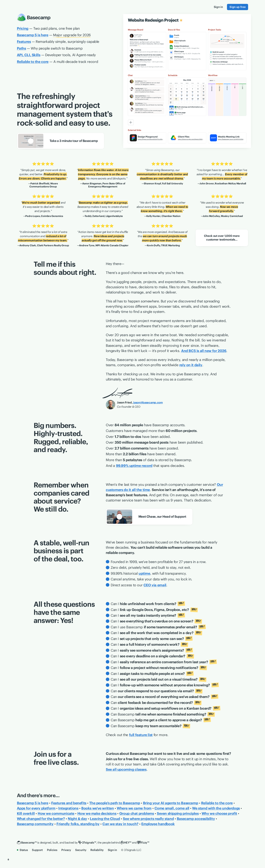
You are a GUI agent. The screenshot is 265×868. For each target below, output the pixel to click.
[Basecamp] (27, 843)
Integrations (68, 808)
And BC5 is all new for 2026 (204, 351)
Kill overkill (26, 813)
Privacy (66, 850)
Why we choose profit (219, 813)
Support (37, 850)
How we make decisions (97, 813)
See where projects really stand (148, 819)
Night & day (77, 819)
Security (81, 850)
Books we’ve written (98, 808)
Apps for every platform (36, 808)
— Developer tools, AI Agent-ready (56, 55)
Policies (52, 850)
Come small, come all (172, 808)
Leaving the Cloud (105, 819)
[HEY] (126, 843)
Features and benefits (69, 803)
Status (22, 850)
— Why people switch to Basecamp (50, 48)
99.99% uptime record (134, 466)
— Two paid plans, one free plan (48, 28)
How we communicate (56, 813)
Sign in (112, 850)
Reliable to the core (217, 803)
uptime (144, 573)
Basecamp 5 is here (33, 803)
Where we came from (134, 808)
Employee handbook (158, 824)
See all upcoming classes (126, 769)
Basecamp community (35, 824)
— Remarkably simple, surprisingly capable (58, 42)
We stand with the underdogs (216, 808)
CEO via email (155, 585)
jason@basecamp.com (148, 402)
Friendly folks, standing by (78, 824)
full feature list (141, 735)
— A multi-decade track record (58, 62)
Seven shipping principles (178, 813)
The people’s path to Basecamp (115, 803)
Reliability (97, 850)
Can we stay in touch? (120, 824)
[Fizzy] (143, 843)
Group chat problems (137, 813)
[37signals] (87, 843)
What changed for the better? (41, 819)
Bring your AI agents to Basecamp (171, 803)
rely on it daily (191, 365)
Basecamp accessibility (196, 819)
